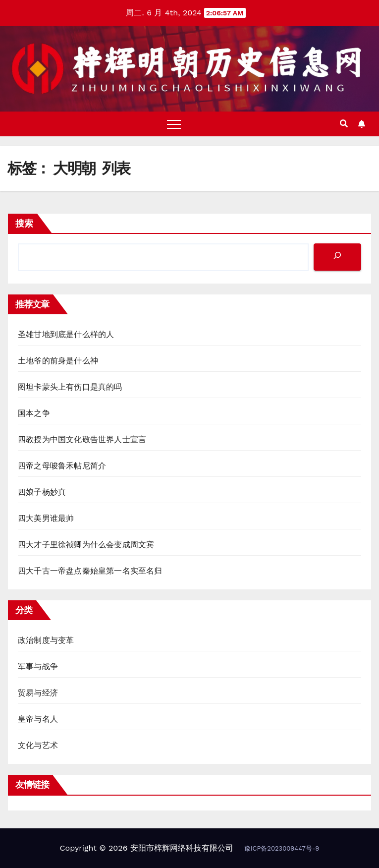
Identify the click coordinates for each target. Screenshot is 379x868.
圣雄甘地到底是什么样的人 (66, 334)
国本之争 (34, 413)
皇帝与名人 (38, 719)
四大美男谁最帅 (46, 518)
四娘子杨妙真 (42, 492)
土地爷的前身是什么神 (58, 361)
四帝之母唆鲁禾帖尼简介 (62, 466)
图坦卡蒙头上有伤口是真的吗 (70, 387)
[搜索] (337, 257)
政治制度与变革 (46, 640)
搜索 (24, 223)
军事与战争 (38, 666)
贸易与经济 (38, 693)
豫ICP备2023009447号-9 (282, 848)
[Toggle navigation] (174, 124)
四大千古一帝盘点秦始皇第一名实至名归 (90, 571)
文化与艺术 (38, 745)
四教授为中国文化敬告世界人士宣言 (82, 439)
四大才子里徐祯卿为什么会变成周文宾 (86, 545)
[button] (344, 124)
